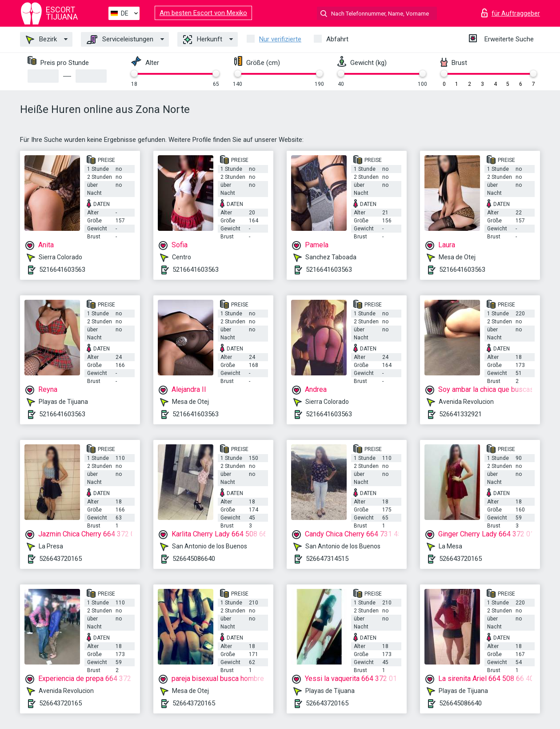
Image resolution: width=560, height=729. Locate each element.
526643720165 (60, 559)
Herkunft (203, 40)
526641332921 (460, 414)
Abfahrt (337, 39)
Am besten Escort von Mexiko (203, 13)
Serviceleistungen (120, 40)
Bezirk (41, 40)
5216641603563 (62, 270)
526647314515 (327, 559)
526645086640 (194, 559)
